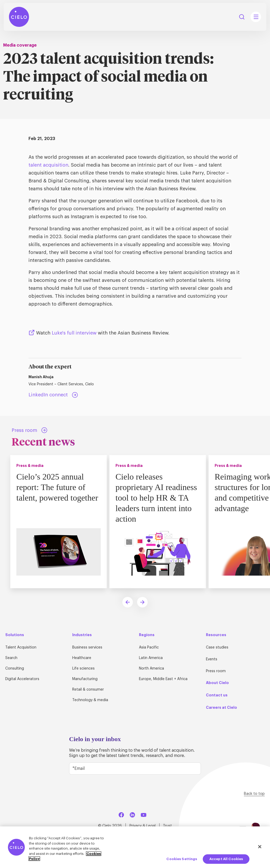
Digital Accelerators (22, 679)
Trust (167, 826)
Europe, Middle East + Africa (163, 679)
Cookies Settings (182, 859)
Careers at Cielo (221, 707)
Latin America (151, 658)
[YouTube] (143, 814)
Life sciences (83, 669)
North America (151, 669)
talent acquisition (48, 165)
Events (212, 659)
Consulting (15, 669)
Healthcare (82, 658)
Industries (82, 635)
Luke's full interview (74, 333)
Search (11, 658)
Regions (147, 635)
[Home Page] (19, 17)
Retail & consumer (88, 690)
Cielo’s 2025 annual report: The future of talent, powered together (57, 487)
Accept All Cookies (226, 859)
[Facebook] (121, 814)
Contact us (217, 695)
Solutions (15, 635)
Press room (216, 671)
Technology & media (90, 700)
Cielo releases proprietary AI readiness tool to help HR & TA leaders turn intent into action (156, 498)
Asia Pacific (149, 647)
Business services (87, 647)
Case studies (217, 647)
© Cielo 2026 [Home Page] (110, 826)
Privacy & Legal (143, 826)
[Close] (260, 847)
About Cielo (217, 683)
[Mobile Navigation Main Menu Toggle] (256, 17)
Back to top (254, 794)
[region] (135, 847)
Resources (216, 635)
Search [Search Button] (242, 17)
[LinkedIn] (132, 814)
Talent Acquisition (21, 647)
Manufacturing (85, 679)
